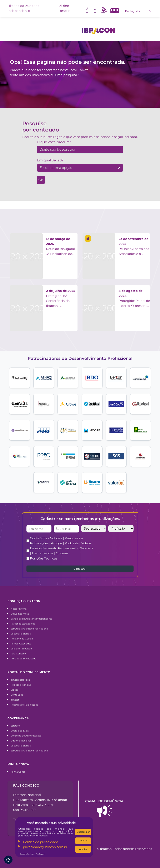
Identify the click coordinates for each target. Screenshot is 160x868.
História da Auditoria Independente (23, 8)
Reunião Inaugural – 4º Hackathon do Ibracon (62, 247)
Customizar (83, 832)
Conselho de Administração (26, 736)
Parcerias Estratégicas (23, 624)
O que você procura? (54, 142)
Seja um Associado (21, 649)
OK (41, 180)
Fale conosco (26, 785)
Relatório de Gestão (22, 639)
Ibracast (15, 700)
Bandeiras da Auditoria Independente (31, 619)
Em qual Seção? (50, 160)
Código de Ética (20, 731)
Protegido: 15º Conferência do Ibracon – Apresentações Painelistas (61, 299)
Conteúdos (17, 695)
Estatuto (15, 726)
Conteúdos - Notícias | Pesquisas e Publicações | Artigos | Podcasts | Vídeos (61, 541)
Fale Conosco (18, 654)
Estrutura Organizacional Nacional (29, 629)
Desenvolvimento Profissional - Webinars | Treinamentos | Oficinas (62, 551)
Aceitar (83, 849)
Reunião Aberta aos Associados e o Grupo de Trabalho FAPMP (134, 247)
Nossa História (19, 609)
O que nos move (20, 614)
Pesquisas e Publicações (24, 705)
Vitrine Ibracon (65, 8)
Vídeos (14, 690)
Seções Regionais (21, 634)
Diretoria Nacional (21, 741)
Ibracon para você (20, 680)
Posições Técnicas (44, 558)
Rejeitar (83, 841)
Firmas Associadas (21, 644)
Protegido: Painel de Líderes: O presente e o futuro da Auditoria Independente (134, 299)
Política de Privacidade (23, 659)
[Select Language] (138, 11)
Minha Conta (18, 772)
